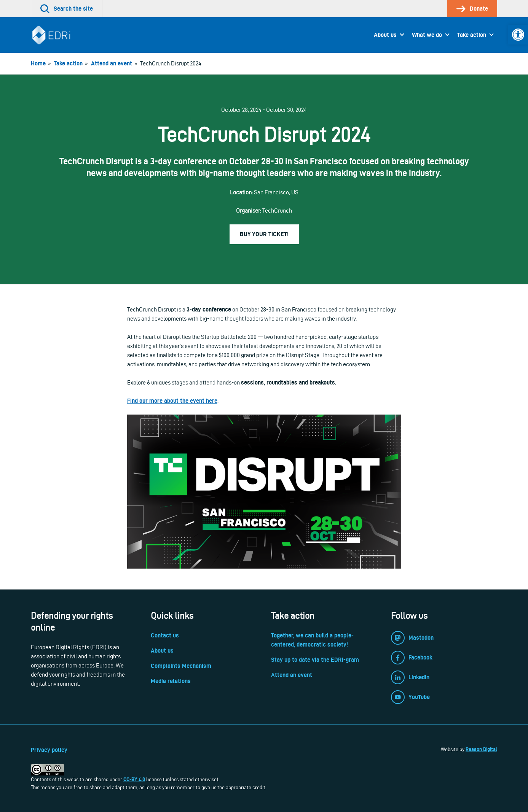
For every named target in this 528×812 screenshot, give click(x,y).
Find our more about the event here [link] (172, 401)
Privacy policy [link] (49, 750)
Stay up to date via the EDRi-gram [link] (315, 660)
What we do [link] (427, 35)
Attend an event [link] (292, 675)
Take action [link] (472, 35)
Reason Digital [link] (481, 749)
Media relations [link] (171, 681)
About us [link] (385, 35)
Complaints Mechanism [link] (181, 666)
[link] (518, 35)
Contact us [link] (165, 635)
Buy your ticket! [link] (264, 234)
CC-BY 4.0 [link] (134, 779)
